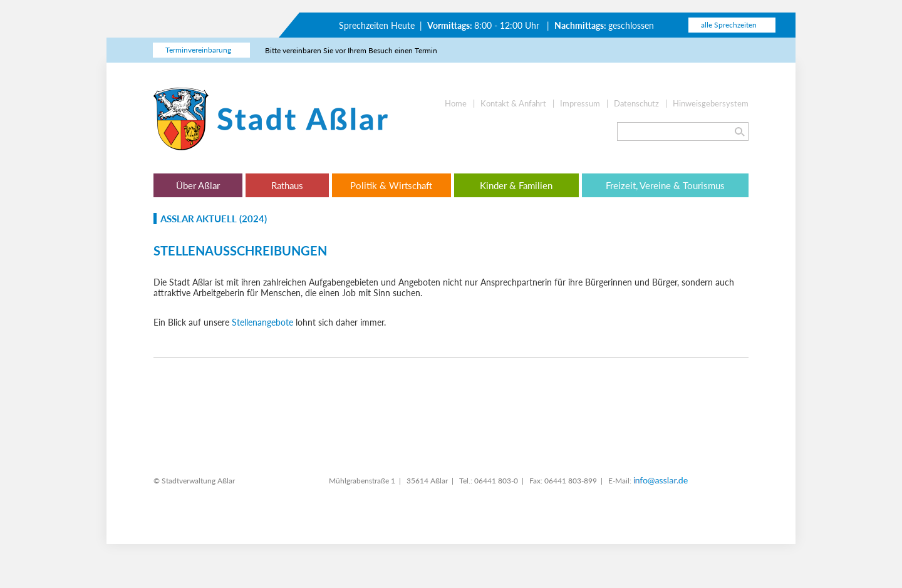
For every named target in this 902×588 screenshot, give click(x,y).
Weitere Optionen (458, 377)
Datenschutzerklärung (395, 329)
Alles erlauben (573, 377)
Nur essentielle (342, 377)
